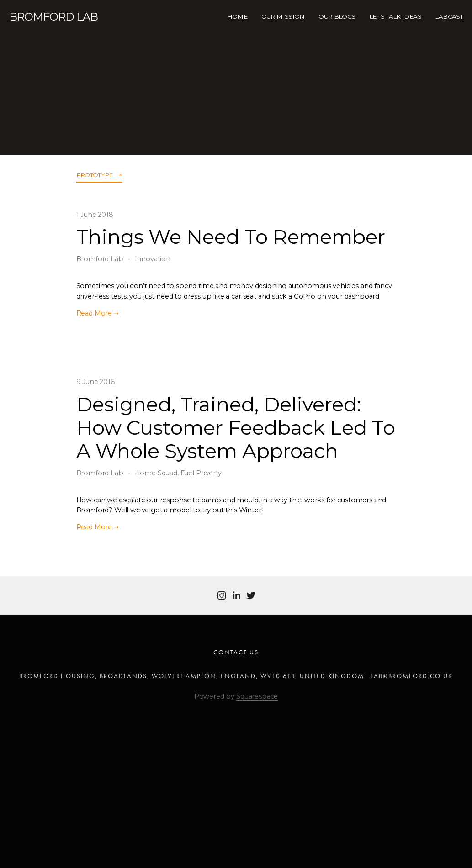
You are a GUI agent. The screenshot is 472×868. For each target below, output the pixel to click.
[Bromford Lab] (222, 595)
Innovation (153, 259)
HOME (237, 16)
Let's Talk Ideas (395, 16)
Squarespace (257, 696)
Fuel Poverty (201, 473)
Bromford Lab (100, 259)
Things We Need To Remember (231, 237)
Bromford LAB (53, 17)
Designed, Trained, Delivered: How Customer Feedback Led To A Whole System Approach (236, 428)
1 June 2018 (95, 215)
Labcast (449, 16)
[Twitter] (251, 595)
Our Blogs (337, 16)
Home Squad (156, 473)
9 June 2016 (95, 382)
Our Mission (283, 16)
